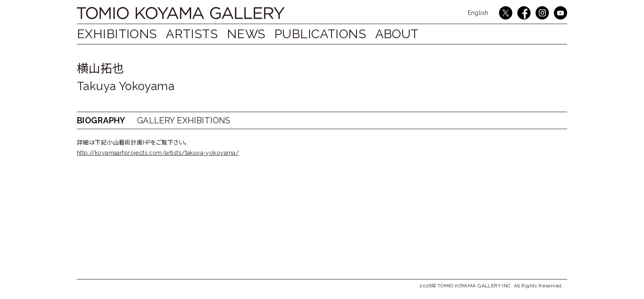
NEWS (254, 34)
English (478, 13)
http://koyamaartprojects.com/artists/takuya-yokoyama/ (158, 153)
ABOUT (413, 34)
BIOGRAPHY (101, 120)
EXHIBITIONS (117, 34)
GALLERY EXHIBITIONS (184, 120)
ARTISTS (196, 34)
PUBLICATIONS (333, 34)
